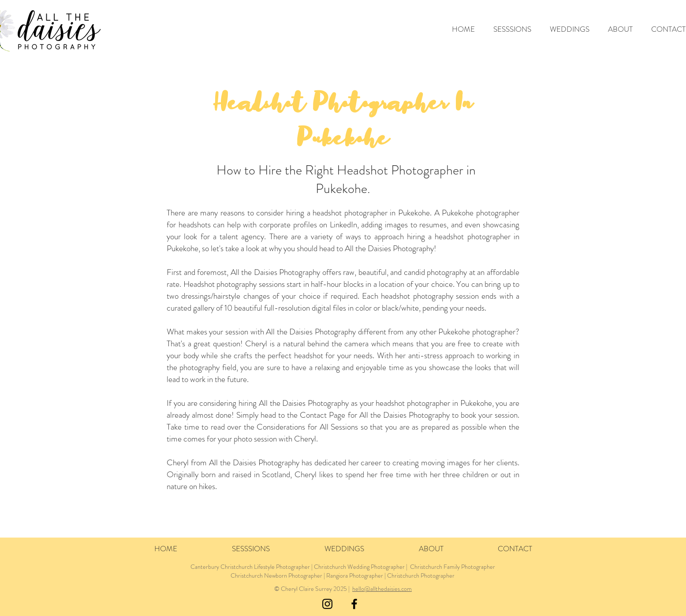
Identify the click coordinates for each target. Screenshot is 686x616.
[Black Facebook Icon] (354, 604)
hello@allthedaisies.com (382, 589)
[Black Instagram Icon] (327, 604)
